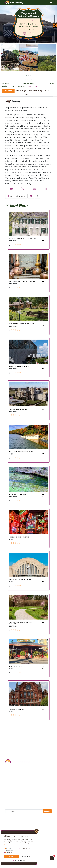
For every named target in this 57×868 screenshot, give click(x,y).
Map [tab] (47, 91)
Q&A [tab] (26, 95)
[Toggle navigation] (49, 2)
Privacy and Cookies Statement (20, 798)
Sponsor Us (11, 772)
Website (30, 33)
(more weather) (34, 86)
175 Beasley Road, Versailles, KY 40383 (28, 25)
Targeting (9, 852)
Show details (19, 860)
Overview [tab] (8, 91)
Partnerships (11, 777)
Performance (25, 848)
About (8, 768)
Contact (9, 781)
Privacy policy (8, 845)
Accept (11, 856)
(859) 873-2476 (28, 30)
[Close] (37, 831)
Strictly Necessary (10, 849)
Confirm (47, 811)
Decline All (26, 856)
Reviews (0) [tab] (21, 91)
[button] (52, 858)
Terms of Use (11, 794)
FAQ (7, 785)
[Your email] (24, 811)
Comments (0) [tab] (36, 91)
